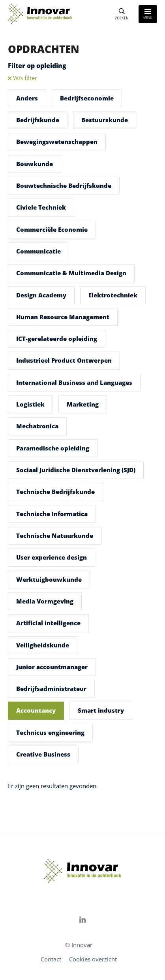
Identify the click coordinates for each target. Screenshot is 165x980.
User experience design (52, 557)
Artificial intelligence (48, 623)
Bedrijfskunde (38, 120)
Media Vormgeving (45, 601)
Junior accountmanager (52, 667)
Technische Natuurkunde (55, 535)
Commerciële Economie (52, 229)
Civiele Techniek (41, 207)
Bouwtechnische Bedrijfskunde (64, 185)
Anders (27, 98)
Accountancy (36, 710)
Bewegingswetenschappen (57, 142)
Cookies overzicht (93, 959)
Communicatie (38, 251)
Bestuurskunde (105, 120)
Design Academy (41, 295)
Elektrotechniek (113, 295)
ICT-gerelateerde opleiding (57, 339)
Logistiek (30, 404)
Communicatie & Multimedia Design (71, 273)
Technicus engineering (50, 732)
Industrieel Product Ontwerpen (64, 360)
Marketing (83, 404)
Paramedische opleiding (53, 448)
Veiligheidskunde (43, 645)
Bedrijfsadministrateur (51, 689)
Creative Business (43, 754)
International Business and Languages (74, 382)
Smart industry (101, 710)
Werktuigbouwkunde (49, 579)
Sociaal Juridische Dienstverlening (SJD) (76, 470)
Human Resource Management (63, 317)
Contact (51, 959)
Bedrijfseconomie (87, 98)
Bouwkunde (35, 164)
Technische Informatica (52, 514)
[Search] (122, 14)
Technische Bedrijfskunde (55, 492)
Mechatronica (37, 426)
